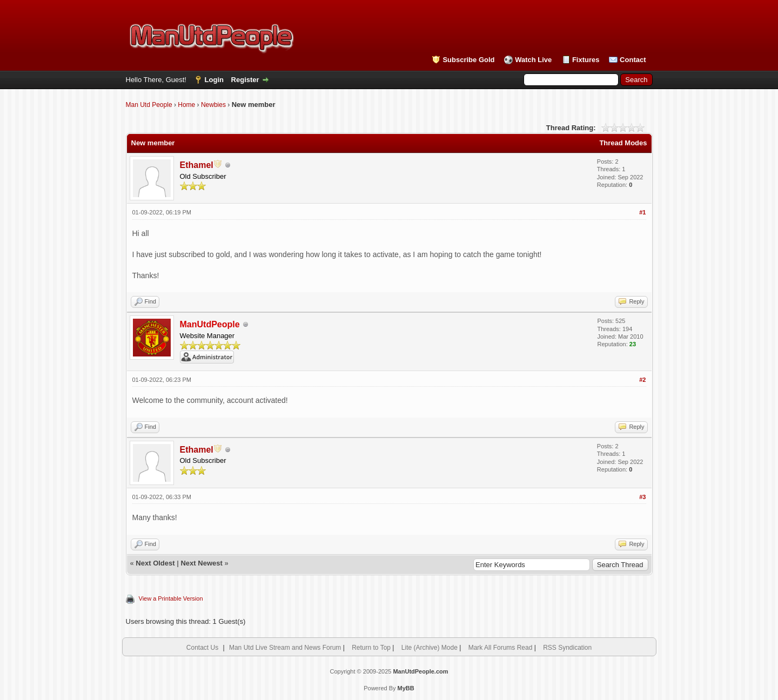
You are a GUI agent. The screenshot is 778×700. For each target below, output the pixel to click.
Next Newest (201, 563)
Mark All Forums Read (501, 648)
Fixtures (586, 60)
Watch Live (533, 60)
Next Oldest (155, 563)
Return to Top (371, 648)
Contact (633, 60)
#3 (642, 497)
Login (214, 80)
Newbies (213, 105)
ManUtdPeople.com (420, 671)
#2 (642, 380)
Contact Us (202, 648)
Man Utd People (149, 105)
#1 (642, 212)
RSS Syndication (567, 648)
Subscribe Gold (468, 60)
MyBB (406, 688)
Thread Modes (623, 143)
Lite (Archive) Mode (430, 648)
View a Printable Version (171, 598)
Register (245, 80)
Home (186, 105)
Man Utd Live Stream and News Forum (285, 648)
